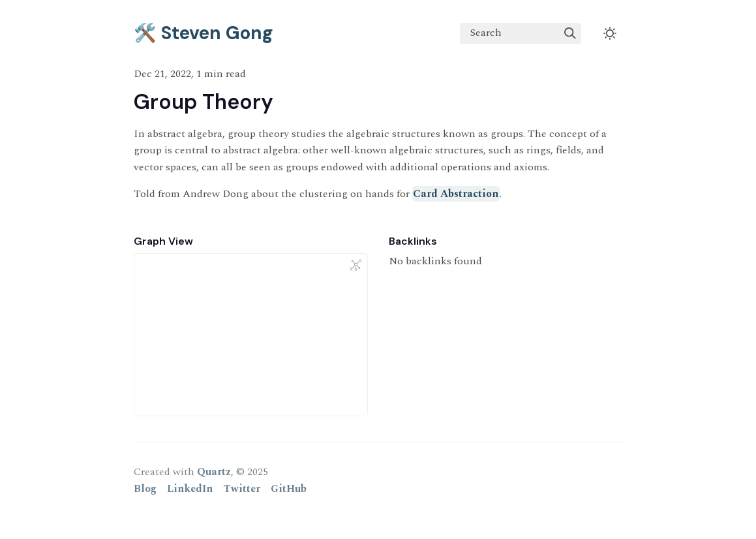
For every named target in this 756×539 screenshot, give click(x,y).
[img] (570, 33)
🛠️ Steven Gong (204, 33)
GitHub (289, 489)
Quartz (214, 472)
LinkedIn (190, 489)
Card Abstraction (456, 194)
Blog (145, 489)
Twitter (242, 489)
